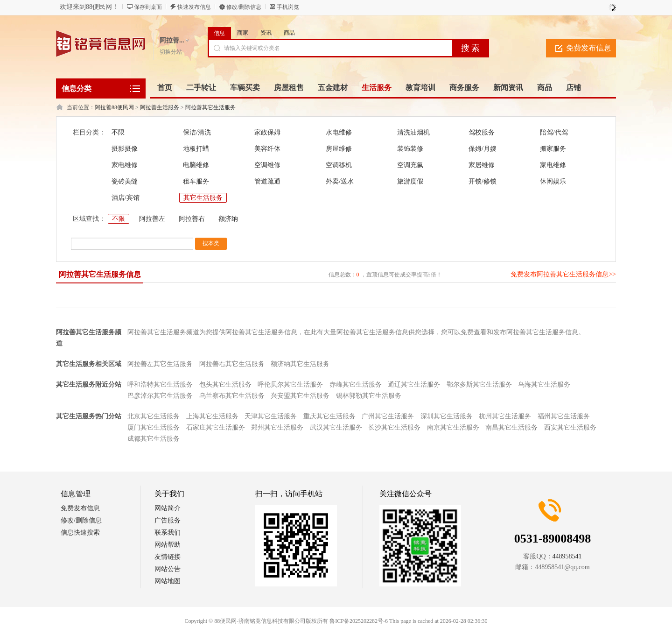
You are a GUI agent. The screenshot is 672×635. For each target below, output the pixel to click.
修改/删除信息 (244, 7)
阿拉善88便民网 (114, 107)
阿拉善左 (152, 219)
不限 (118, 132)
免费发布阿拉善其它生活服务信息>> (563, 274)
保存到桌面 (148, 7)
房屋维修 (339, 149)
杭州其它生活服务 (505, 416)
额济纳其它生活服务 (300, 364)
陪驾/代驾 (554, 132)
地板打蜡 (196, 149)
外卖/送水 (340, 181)
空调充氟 (410, 165)
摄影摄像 (125, 149)
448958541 (567, 556)
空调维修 (267, 165)
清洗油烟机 (413, 132)
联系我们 (168, 533)
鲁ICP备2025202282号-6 (359, 621)
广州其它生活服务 (388, 416)
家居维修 (482, 165)
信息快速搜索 (80, 533)
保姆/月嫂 (483, 149)
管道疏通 (267, 181)
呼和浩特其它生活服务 (160, 385)
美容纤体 (267, 149)
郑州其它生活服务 (277, 427)
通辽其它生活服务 (414, 385)
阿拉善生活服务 (160, 107)
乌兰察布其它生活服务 (232, 396)
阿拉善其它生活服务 (210, 107)
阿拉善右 (192, 219)
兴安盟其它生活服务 (300, 396)
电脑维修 (196, 165)
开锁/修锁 (483, 181)
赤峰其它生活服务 (356, 385)
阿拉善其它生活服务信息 (100, 274)
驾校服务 (482, 132)
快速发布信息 (194, 7)
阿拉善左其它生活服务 (160, 364)
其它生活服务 (203, 198)
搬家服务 (553, 149)
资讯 (266, 33)
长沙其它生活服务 (394, 427)
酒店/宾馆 (126, 198)
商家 (243, 33)
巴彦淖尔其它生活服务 (160, 396)
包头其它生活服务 (225, 385)
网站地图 (168, 581)
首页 (165, 88)
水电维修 (339, 132)
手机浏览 (288, 7)
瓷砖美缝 (125, 181)
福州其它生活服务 (564, 416)
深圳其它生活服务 (447, 416)
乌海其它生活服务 (544, 385)
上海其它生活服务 (212, 416)
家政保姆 (267, 132)
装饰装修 (410, 149)
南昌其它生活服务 (511, 427)
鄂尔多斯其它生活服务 (479, 385)
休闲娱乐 (553, 181)
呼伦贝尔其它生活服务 (290, 385)
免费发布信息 (588, 48)
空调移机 (339, 165)
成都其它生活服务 (154, 439)
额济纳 (228, 219)
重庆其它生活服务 (329, 416)
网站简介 (168, 508)
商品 (289, 33)
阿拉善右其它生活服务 (232, 364)
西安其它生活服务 (570, 427)
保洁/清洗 (197, 132)
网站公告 (168, 569)
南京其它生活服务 (453, 427)
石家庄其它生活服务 (216, 427)
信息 (219, 33)
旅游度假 (410, 181)
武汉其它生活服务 (336, 427)
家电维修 (125, 165)
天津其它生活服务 (271, 416)
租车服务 (196, 181)
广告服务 (168, 520)
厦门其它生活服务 (154, 427)
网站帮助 (168, 545)
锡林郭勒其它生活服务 (369, 396)
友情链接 (168, 557)
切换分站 (171, 52)
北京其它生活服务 (154, 416)
